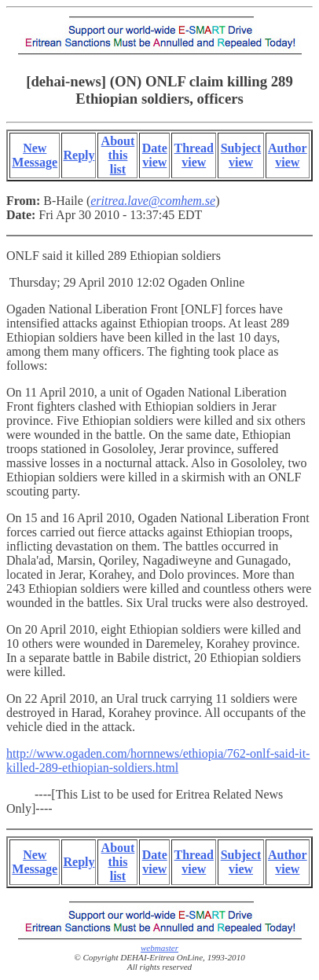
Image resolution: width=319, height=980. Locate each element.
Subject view (241, 155)
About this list (118, 155)
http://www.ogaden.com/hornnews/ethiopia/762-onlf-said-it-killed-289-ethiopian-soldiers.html (158, 761)
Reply (79, 155)
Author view (288, 155)
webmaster (159, 948)
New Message (35, 155)
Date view (155, 155)
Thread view (194, 155)
